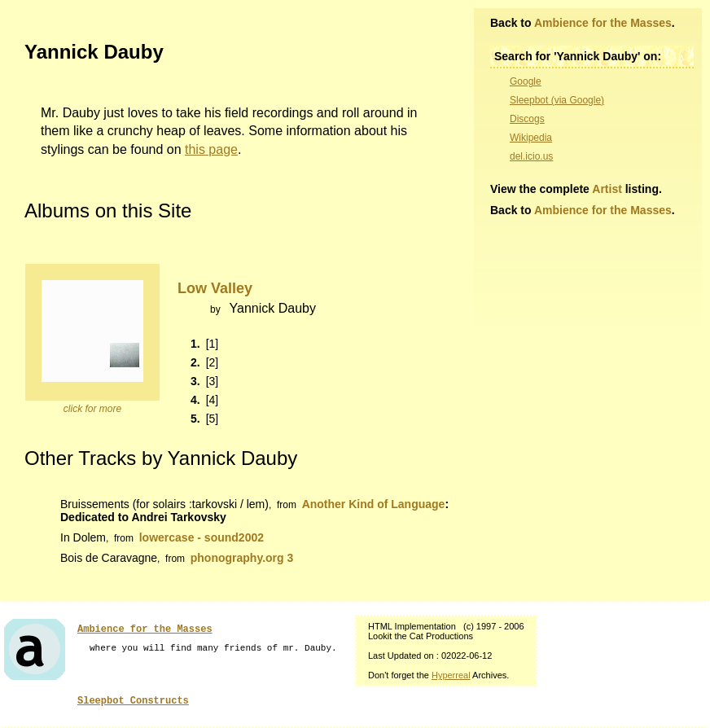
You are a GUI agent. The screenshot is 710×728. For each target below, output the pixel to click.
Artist (607, 189)
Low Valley (215, 288)
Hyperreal (451, 675)
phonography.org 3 (242, 558)
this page (211, 149)
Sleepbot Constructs (133, 701)
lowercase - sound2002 (202, 537)
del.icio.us (531, 156)
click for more (92, 409)
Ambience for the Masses (603, 23)
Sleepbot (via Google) (557, 100)
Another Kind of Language (374, 504)
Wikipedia (531, 138)
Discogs (527, 119)
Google (526, 81)
